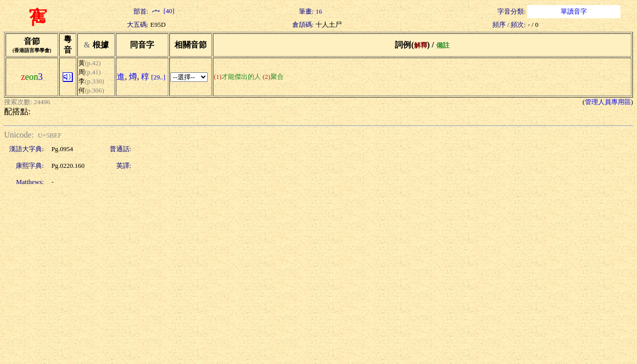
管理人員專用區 (608, 102)
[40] (162, 11)
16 (319, 11)
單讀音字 (574, 11)
